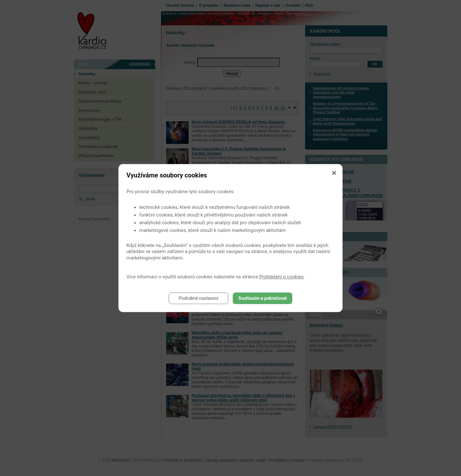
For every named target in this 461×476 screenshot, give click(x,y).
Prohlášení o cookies (282, 277)
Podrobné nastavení (198, 298)
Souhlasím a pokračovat (263, 298)
